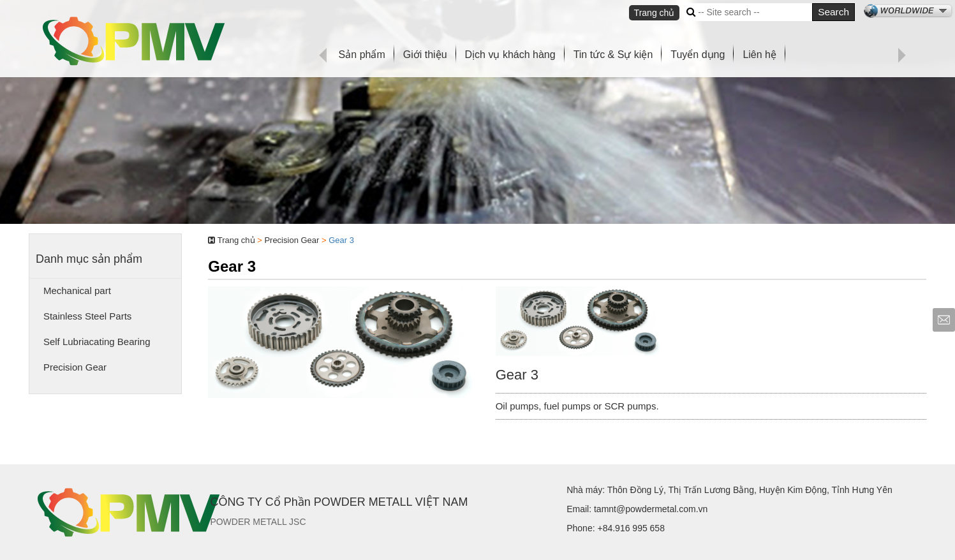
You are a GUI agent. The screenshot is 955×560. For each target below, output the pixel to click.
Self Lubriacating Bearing (97, 342)
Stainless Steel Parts (87, 316)
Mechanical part (77, 291)
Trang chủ (655, 13)
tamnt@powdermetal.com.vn (651, 509)
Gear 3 (341, 240)
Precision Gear (75, 367)
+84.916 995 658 (631, 528)
